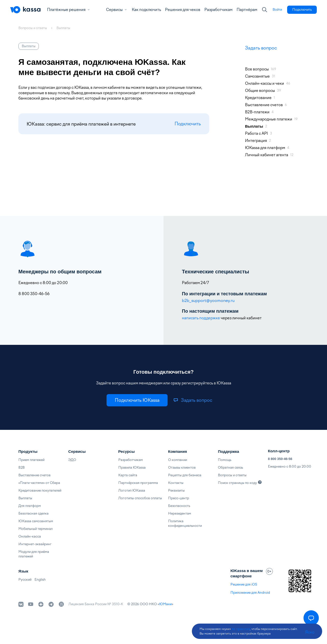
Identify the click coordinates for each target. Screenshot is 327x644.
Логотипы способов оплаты (140, 498)
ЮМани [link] (165, 604)
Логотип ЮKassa (132, 490)
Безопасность (179, 506)
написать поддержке (201, 318)
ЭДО (72, 460)
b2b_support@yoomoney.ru (208, 301)
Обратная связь (230, 467)
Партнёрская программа (138, 483)
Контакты (176, 483)
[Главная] (26, 10)
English (40, 580)
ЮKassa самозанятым (36, 521)
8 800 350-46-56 (280, 459)
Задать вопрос (261, 48)
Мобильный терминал (36, 529)
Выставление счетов (34, 475)
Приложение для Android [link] (250, 593)
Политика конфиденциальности (185, 523)
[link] (277, 10)
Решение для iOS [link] (244, 584)
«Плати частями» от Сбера (39, 483)
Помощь (225, 460)
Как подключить (146, 10)
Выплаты (25, 498)
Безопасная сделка (33, 513)
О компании (178, 460)
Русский (25, 580)
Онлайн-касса (30, 536)
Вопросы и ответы (232, 475)
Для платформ (30, 506)
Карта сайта (128, 475)
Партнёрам (247, 10)
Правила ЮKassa (132, 467)
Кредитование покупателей (40, 490)
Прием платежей (31, 460)
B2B (22, 467)
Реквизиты (176, 490)
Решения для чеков (183, 10)
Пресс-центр (179, 498)
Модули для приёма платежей (34, 554)
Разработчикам (218, 10)
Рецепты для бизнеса (185, 475)
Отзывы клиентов (182, 467)
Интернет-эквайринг (35, 544)
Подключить (187, 124)
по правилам (241, 629)
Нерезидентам (180, 513)
